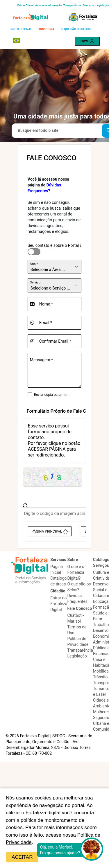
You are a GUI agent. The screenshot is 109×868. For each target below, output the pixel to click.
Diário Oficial (26, 5)
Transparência (72, 5)
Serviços (88, 5)
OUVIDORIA (47, 29)
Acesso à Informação (48, 5)
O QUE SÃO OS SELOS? (76, 29)
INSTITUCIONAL (21, 29)
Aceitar (22, 857)
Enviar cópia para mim (51, 395)
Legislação (102, 5)
